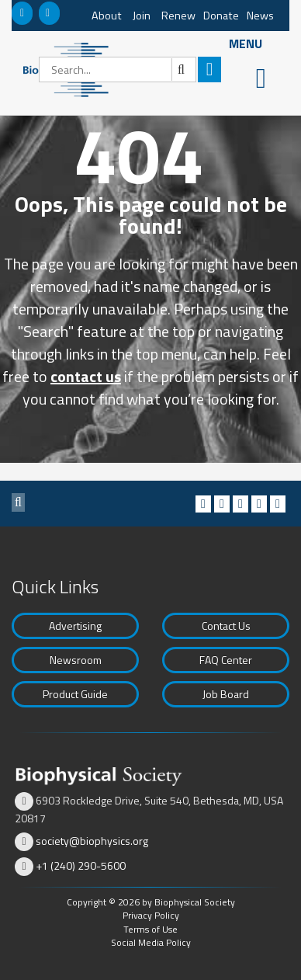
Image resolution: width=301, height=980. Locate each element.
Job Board (226, 694)
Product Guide (75, 694)
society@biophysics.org (92, 841)
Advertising (75, 626)
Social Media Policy (151, 942)
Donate (221, 16)
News (260, 16)
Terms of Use (150, 929)
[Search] (118, 70)
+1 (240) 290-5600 (81, 865)
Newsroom (76, 660)
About (107, 16)
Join (142, 16)
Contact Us (226, 626)
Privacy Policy (151, 915)
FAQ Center (226, 660)
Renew (178, 16)
